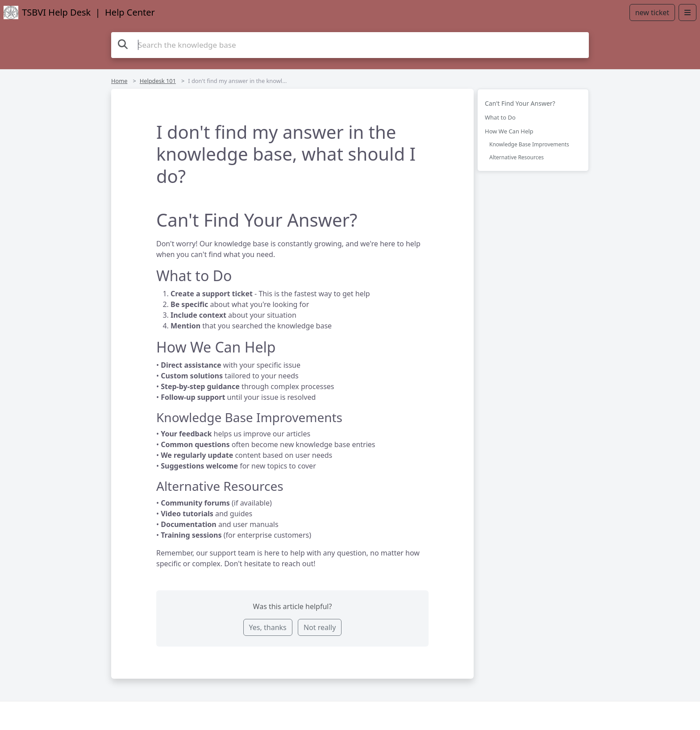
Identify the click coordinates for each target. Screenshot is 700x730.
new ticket (652, 12)
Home (119, 81)
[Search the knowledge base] (350, 45)
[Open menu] (687, 12)
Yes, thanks (268, 627)
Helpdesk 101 (158, 81)
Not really (320, 627)
